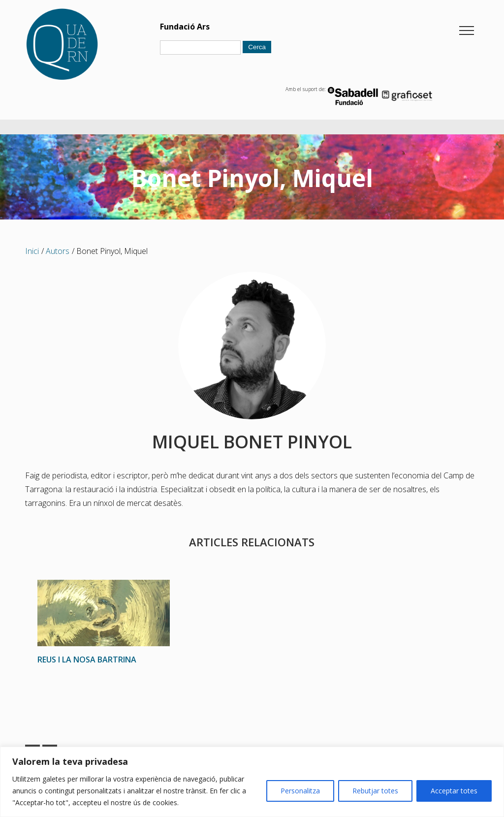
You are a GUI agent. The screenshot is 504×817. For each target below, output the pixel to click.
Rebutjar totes (375, 791)
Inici (32, 251)
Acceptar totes (454, 791)
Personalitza (300, 791)
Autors (58, 251)
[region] (252, 782)
